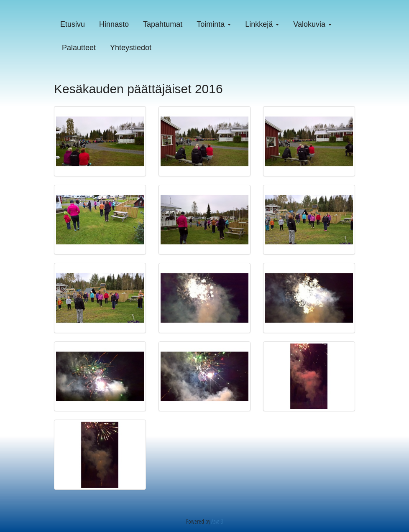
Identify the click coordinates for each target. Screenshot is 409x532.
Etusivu (73, 24)
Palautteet (79, 48)
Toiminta (214, 24)
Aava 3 (217, 521)
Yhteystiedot (131, 48)
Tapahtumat (163, 24)
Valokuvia (312, 24)
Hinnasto (114, 24)
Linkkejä (262, 24)
